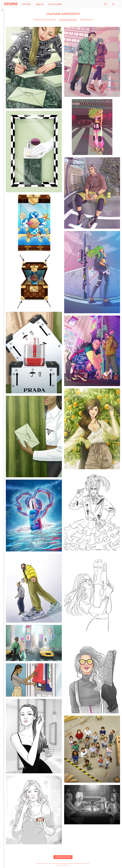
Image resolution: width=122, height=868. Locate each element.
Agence (39, 4)
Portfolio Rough (68, 20)
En (113, 4)
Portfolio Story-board (44, 20)
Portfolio (26, 4)
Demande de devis (63, 857)
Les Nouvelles (55, 4)
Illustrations (86, 20)
